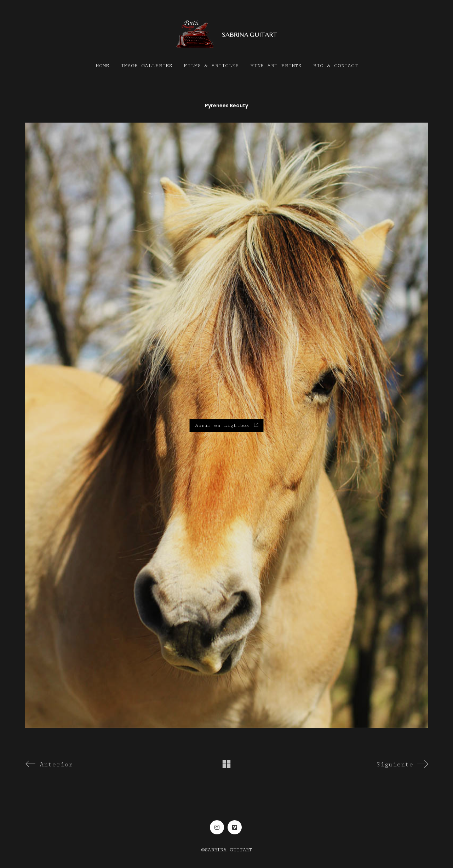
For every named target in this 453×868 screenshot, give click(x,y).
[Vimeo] (235, 827)
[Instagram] (217, 827)
